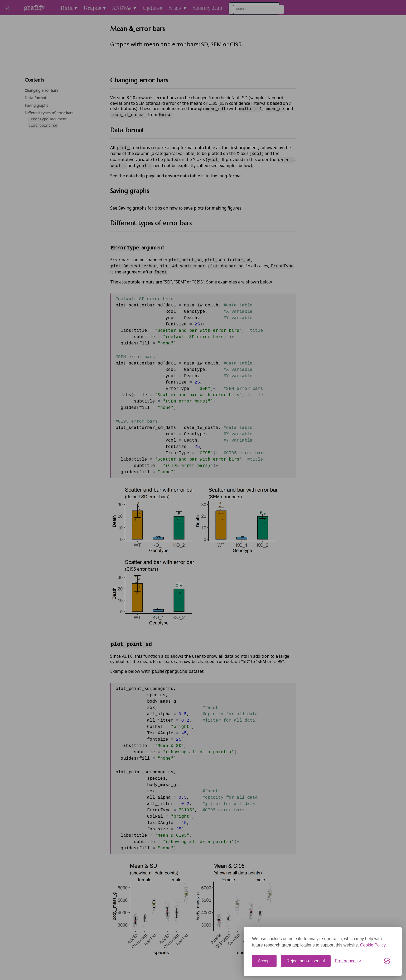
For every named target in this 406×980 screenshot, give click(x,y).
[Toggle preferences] (348, 961)
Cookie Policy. (373, 945)
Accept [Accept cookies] (264, 961)
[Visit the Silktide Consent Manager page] (387, 961)
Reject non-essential (306, 961)
